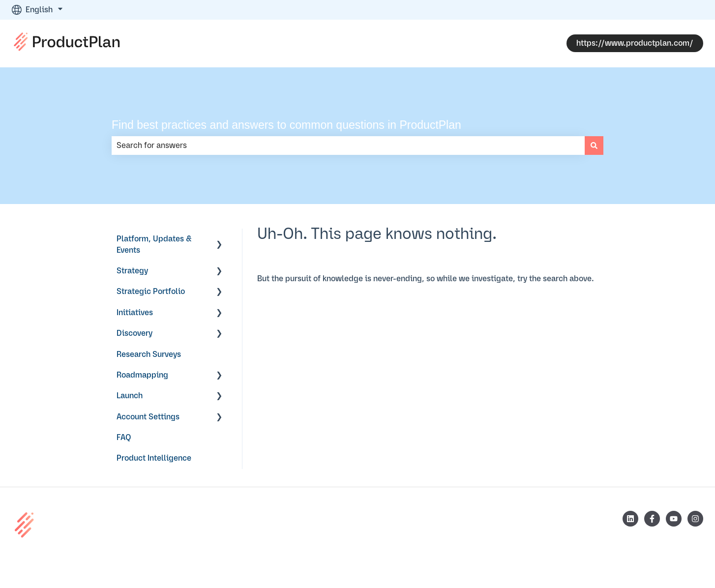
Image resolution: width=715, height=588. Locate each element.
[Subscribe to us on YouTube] (674, 519)
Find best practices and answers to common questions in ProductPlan (286, 125)
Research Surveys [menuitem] (149, 354)
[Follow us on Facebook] (652, 519)
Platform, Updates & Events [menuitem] (154, 244)
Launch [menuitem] (130, 396)
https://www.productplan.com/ (635, 43)
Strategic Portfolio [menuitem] (151, 292)
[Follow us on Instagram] (695, 519)
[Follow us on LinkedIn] (630, 519)
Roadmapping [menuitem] (142, 375)
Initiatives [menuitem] (135, 313)
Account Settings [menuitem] (148, 417)
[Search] (594, 146)
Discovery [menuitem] (134, 333)
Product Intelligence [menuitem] (154, 458)
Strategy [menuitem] (132, 271)
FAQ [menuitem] (124, 438)
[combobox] (348, 146)
